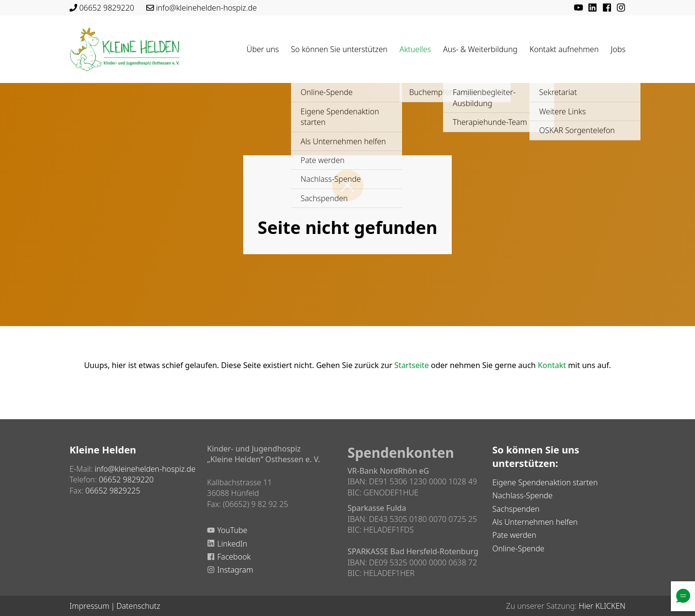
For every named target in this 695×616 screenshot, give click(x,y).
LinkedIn (232, 544)
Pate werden (514, 535)
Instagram (235, 570)
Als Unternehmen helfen (535, 522)
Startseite (412, 365)
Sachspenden (516, 509)
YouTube (232, 530)
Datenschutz (138, 606)
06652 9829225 (113, 491)
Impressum (89, 606)
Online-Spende (518, 548)
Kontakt (552, 365)
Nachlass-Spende (522, 495)
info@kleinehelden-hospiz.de (206, 8)
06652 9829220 (107, 8)
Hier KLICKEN (602, 606)
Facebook (234, 557)
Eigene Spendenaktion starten (545, 482)
